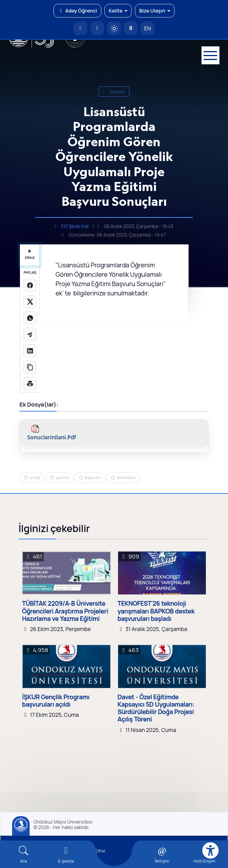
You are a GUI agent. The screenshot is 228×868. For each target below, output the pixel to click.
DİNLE (30, 255)
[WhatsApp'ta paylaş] (30, 318)
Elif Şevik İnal (75, 226)
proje (35, 477)
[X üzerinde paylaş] (30, 302)
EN (148, 28)
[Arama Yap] (131, 28)
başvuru (93, 477)
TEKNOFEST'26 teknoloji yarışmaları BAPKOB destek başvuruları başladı (156, 611)
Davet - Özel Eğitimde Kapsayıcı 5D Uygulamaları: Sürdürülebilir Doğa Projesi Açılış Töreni (156, 708)
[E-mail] (66, 855)
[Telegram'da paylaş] (30, 334)
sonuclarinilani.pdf (52, 438)
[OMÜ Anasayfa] (80, 28)
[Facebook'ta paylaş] (30, 285)
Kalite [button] (118, 11)
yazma (62, 477)
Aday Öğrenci (77, 11)
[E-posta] (97, 28)
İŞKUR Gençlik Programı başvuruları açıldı (56, 701)
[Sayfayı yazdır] (30, 384)
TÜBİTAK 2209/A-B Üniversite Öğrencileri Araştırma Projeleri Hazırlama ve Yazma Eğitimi (65, 611)
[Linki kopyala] (30, 367)
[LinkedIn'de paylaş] (30, 351)
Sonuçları (126, 477)
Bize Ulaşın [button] (155, 11)
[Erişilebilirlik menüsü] (210, 850)
